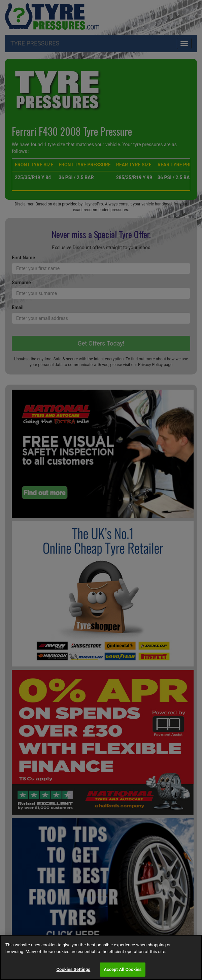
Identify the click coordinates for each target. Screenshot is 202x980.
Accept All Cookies (123, 969)
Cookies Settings (73, 969)
